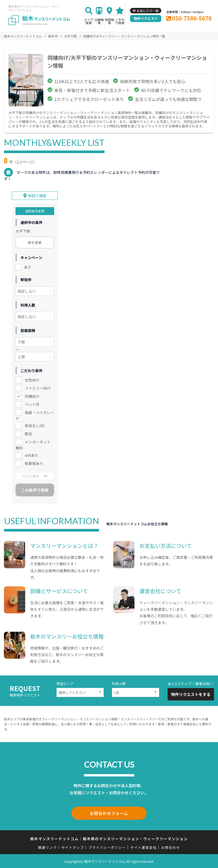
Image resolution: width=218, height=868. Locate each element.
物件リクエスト (146, 18)
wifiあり (31, 455)
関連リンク (48, 847)
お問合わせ (171, 847)
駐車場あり (34, 463)
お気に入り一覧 (148, 11)
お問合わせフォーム (109, 813)
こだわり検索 (120, 21)
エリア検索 (89, 21)
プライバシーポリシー (107, 847)
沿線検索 (99, 21)
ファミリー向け (38, 388)
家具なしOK (35, 426)
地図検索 (110, 21)
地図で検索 (37, 196)
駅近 (28, 434)
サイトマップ (73, 847)
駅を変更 (35, 242)
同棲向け (32, 396)
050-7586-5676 (192, 18)
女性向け (32, 380)
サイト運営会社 (143, 847)
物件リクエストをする (191, 694)
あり (28, 267)
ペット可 (32, 404)
